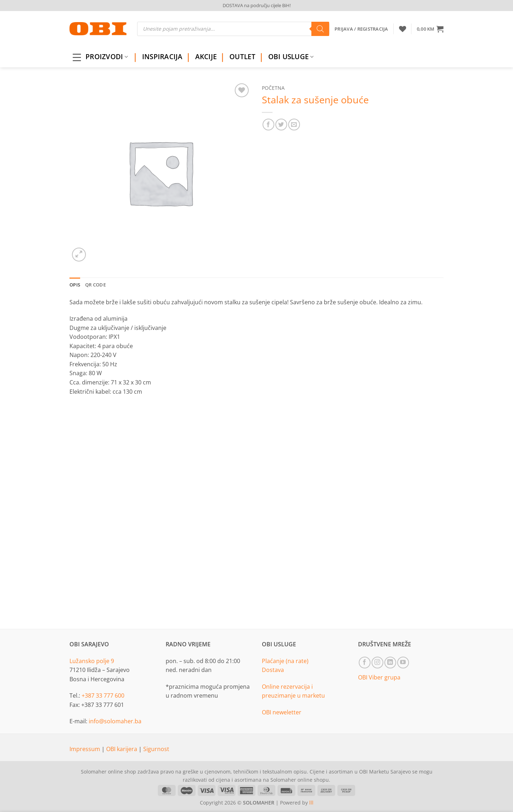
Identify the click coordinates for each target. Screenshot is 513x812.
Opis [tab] (75, 285)
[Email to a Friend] (294, 125)
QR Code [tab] (95, 285)
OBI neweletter (282, 712)
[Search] (320, 29)
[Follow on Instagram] (377, 663)
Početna (273, 88)
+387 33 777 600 (103, 695)
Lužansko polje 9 (92, 661)
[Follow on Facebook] (365, 663)
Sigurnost (156, 749)
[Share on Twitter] (281, 125)
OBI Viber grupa (379, 677)
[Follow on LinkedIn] (390, 663)
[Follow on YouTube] (403, 663)
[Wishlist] (403, 29)
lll (311, 803)
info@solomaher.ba (115, 721)
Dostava (273, 670)
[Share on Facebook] (268, 125)
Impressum (85, 749)
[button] (430, 29)
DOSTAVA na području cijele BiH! (257, 5)
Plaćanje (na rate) (285, 661)
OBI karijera (122, 749)
